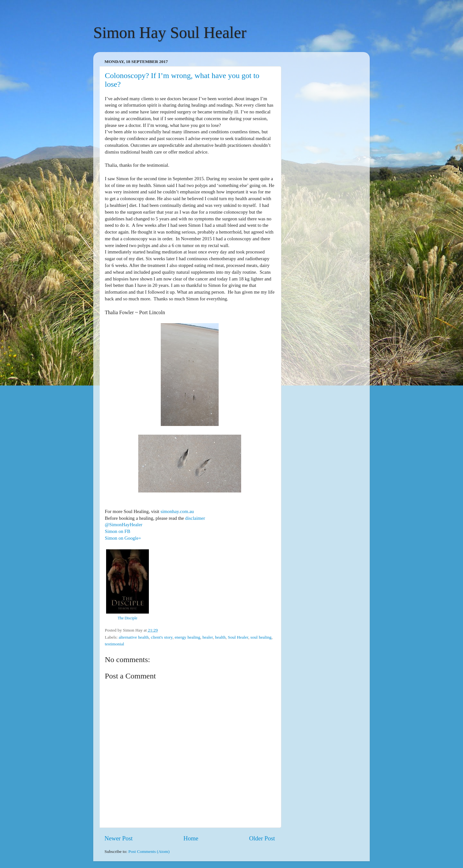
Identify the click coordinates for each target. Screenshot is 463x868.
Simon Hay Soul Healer (170, 32)
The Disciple (127, 618)
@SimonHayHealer (124, 525)
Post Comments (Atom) (149, 851)
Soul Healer (238, 637)
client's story (162, 637)
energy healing (187, 637)
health (220, 637)
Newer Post (119, 838)
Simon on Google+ (123, 538)
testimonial (114, 644)
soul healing (261, 637)
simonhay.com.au (177, 511)
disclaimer (195, 518)
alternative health (134, 637)
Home (191, 838)
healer (207, 637)
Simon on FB (118, 531)
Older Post (262, 838)
